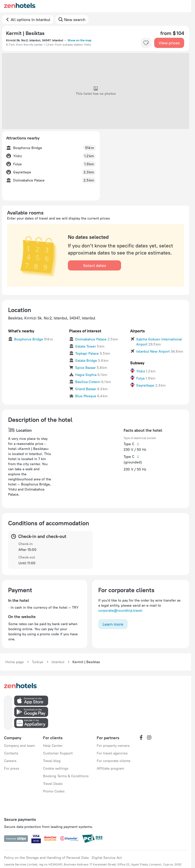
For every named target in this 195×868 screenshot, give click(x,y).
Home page (15, 662)
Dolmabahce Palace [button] (91, 339)
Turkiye (38, 662)
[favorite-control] (146, 43)
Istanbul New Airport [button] (153, 351)
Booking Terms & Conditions (66, 776)
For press (12, 768)
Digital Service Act (107, 858)
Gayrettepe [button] (145, 385)
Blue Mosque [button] (86, 396)
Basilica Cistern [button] (88, 382)
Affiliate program (110, 768)
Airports (138, 331)
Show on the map (80, 40)
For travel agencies (112, 753)
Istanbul (58, 662)
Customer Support (58, 753)
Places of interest (85, 331)
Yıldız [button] (141, 371)
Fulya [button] (140, 378)
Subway (137, 363)
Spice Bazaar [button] (85, 368)
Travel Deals (53, 784)
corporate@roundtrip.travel (120, 610)
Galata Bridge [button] (86, 360)
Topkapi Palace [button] (87, 353)
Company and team (19, 746)
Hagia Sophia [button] (86, 375)
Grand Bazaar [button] (86, 389)
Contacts (11, 753)
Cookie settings (56, 768)
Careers (10, 761)
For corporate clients (114, 761)
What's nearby (21, 331)
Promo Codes (54, 791)
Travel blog (52, 761)
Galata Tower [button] (86, 346)
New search (75, 20)
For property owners (113, 746)
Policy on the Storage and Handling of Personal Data (46, 858)
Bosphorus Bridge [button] (29, 339)
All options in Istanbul (31, 20)
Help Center (53, 746)
